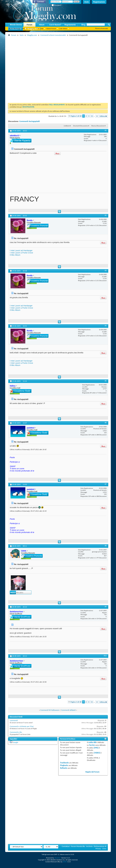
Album (42, 25)
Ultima (103, 116)
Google (15, 742)
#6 (106, 423)
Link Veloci (63, 29)
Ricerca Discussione (98, 126)
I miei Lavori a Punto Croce (21, 253)
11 (92, 116)
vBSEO (65, 862)
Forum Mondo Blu (78, 846)
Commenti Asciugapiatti (29, 121)
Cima (104, 849)
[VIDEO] (97, 753)
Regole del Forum (92, 772)
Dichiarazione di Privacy (100, 847)
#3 (106, 271)
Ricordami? (57, 5)
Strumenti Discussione (81, 126)
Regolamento (70, 25)
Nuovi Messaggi (15, 29)
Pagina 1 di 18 (76, 116)
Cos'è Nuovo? (55, 25)
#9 (106, 607)
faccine (92, 745)
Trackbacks (64, 763)
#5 (106, 381)
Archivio (89, 846)
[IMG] (96, 748)
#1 (106, 130)
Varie (22, 35)
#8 (106, 546)
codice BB (92, 742)
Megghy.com (31, 29)
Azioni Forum (51, 29)
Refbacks (64, 768)
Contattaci (66, 846)
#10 (105, 656)
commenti (14, 720)
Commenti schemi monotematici (53, 35)
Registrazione (99, 2)
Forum (29, 25)
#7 (106, 484)
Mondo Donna (16, 25)
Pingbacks (64, 765)
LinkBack (67, 126)
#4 (106, 326)
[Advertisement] (31, 68)
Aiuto (87, 2)
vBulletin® (58, 858)
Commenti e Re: (16, 732)
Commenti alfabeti (68, 710)
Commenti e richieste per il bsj (22, 726)
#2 (106, 215)
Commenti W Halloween (50, 710)
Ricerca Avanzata (102, 28)
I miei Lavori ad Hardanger (21, 250)
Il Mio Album (15, 255)
